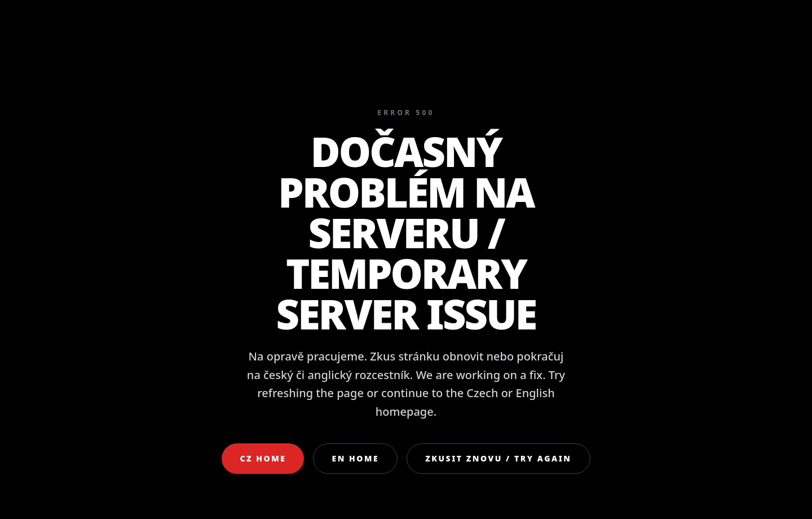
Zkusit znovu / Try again (498, 458)
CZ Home (263, 458)
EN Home (355, 458)
